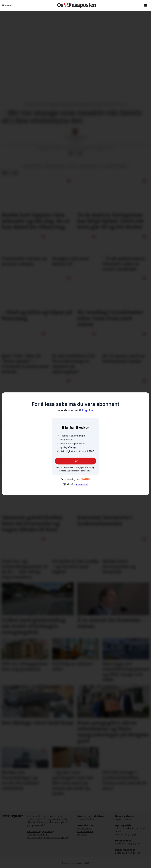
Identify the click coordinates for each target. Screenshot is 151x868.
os (101, 166)
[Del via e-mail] (80, 153)
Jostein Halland (86, 819)
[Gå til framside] (77, 5)
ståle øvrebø (88, 166)
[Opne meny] (146, 5)
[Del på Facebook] (70, 153)
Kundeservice (85, 831)
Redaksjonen (85, 828)
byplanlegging (33, 166)
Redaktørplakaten (37, 835)
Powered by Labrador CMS (76, 863)
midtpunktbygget (117, 166)
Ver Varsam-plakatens (45, 822)
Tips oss (7, 5)
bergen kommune (55, 166)
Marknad (82, 835)
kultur (72, 166)
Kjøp (76, 461)
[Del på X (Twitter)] (75, 153)
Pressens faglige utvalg (41, 831)
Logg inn (75, 410)
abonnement (82, 484)
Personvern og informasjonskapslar (47, 838)
